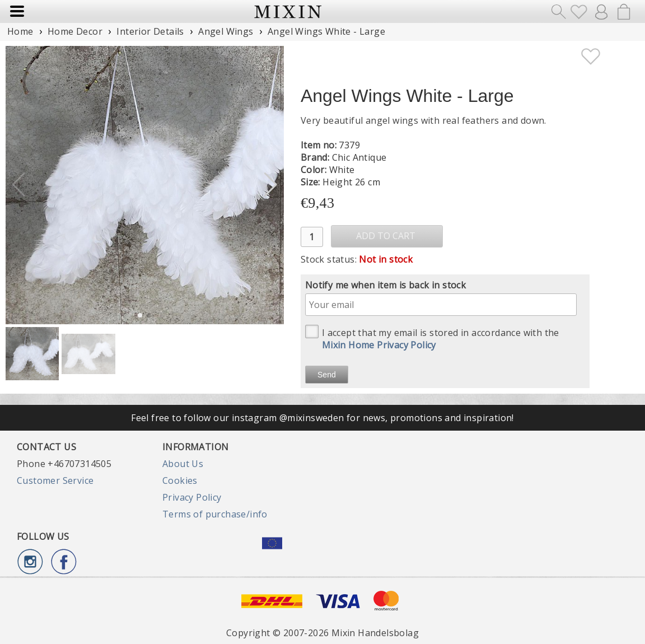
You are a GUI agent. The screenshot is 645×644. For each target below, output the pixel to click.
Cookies (180, 480)
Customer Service (55, 480)
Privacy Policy (192, 497)
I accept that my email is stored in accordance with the (432, 338)
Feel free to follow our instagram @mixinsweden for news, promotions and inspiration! (322, 418)
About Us (183, 464)
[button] (271, 185)
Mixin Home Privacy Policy (379, 345)
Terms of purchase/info (215, 514)
